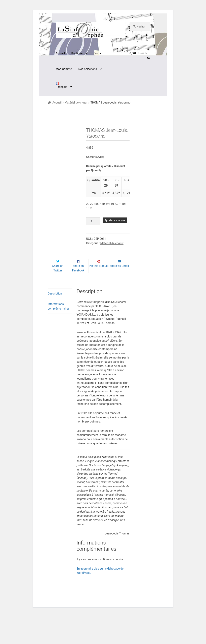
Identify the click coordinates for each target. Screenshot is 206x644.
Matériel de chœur (76, 103)
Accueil (60, 53)
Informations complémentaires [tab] (59, 336)
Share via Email (119, 296)
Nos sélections (88, 69)
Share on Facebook (78, 298)
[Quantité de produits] (93, 221)
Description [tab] (55, 323)
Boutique (77, 53)
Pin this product (99, 296)
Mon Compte (64, 69)
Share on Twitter (58, 298)
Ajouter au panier (115, 220)
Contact (98, 53)
